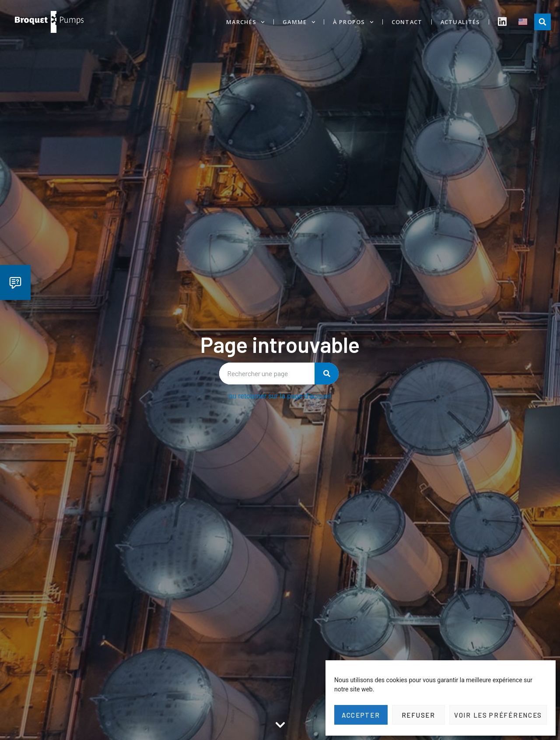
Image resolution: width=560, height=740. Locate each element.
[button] (542, 22)
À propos (353, 22)
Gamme (299, 22)
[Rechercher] (327, 374)
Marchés (245, 22)
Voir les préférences (498, 715)
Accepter (361, 715)
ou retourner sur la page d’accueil (280, 396)
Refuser (418, 715)
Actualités (460, 22)
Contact (407, 22)
